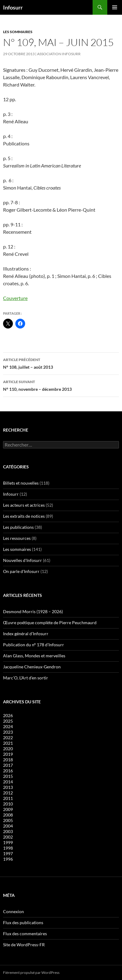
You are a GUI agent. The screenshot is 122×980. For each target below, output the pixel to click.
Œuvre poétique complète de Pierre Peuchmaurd (50, 623)
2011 (8, 798)
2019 (8, 754)
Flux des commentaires (25, 934)
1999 (8, 842)
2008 (8, 815)
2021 (8, 743)
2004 (8, 826)
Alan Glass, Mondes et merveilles (34, 656)
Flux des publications (23, 922)
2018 (8, 760)
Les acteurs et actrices (24, 505)
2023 (8, 732)
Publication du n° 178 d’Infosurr (34, 645)
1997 (8, 853)
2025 (8, 721)
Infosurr (13, 7)
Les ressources (17, 538)
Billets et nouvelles (21, 483)
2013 (8, 787)
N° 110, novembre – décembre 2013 (61, 385)
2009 (8, 809)
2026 (8, 715)
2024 (8, 726)
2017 (8, 765)
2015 (8, 776)
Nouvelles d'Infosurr (23, 560)
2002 (8, 837)
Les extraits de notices (24, 516)
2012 (8, 793)
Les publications (18, 527)
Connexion (13, 911)
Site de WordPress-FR (24, 945)
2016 (8, 771)
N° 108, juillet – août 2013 (61, 363)
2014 (8, 782)
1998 (8, 848)
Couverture (15, 298)
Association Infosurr (59, 54)
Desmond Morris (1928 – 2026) (33, 611)
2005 (8, 820)
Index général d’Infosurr (26, 634)
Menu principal (115, 7)
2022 (8, 738)
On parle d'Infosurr (21, 571)
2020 (8, 749)
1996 (8, 859)
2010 (8, 804)
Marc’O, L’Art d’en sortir (26, 678)
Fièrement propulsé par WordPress (31, 972)
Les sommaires (18, 32)
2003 (8, 831)
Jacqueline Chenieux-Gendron (32, 667)
